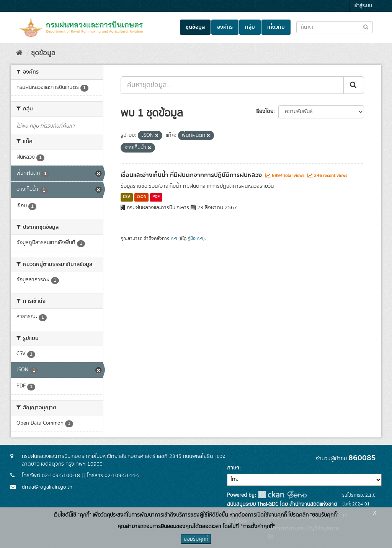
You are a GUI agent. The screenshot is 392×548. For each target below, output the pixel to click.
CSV (127, 197)
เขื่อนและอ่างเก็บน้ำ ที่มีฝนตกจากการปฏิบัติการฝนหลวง (191, 175)
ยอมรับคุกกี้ (196, 539)
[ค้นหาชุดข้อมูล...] (232, 85)
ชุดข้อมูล (195, 27)
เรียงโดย (264, 112)
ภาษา (233, 468)
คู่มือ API (195, 239)
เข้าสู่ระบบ (363, 6)
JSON (141, 197)
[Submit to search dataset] (366, 27)
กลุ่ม (250, 27)
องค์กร (225, 27)
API (174, 239)
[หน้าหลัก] (19, 53)
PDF (156, 197)
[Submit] (354, 85)
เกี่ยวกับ (276, 27)
